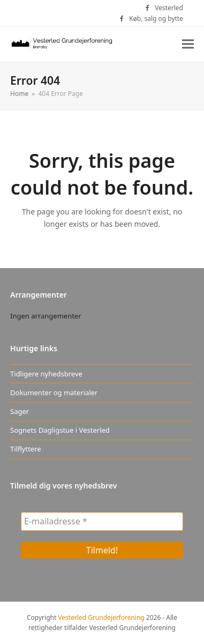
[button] (188, 44)
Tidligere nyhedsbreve (46, 374)
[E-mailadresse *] (102, 521)
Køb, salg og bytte (156, 18)
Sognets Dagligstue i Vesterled (60, 430)
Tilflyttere (26, 449)
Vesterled (169, 8)
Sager (20, 411)
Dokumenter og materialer (54, 393)
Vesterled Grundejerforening (101, 617)
